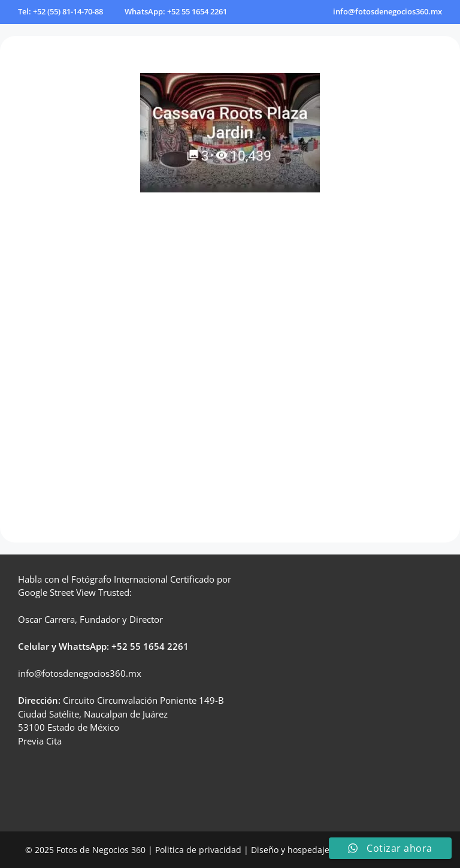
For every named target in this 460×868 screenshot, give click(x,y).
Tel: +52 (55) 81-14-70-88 (60, 11)
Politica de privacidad (198, 850)
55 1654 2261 (159, 646)
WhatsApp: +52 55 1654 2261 (176, 11)
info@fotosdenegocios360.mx (388, 11)
